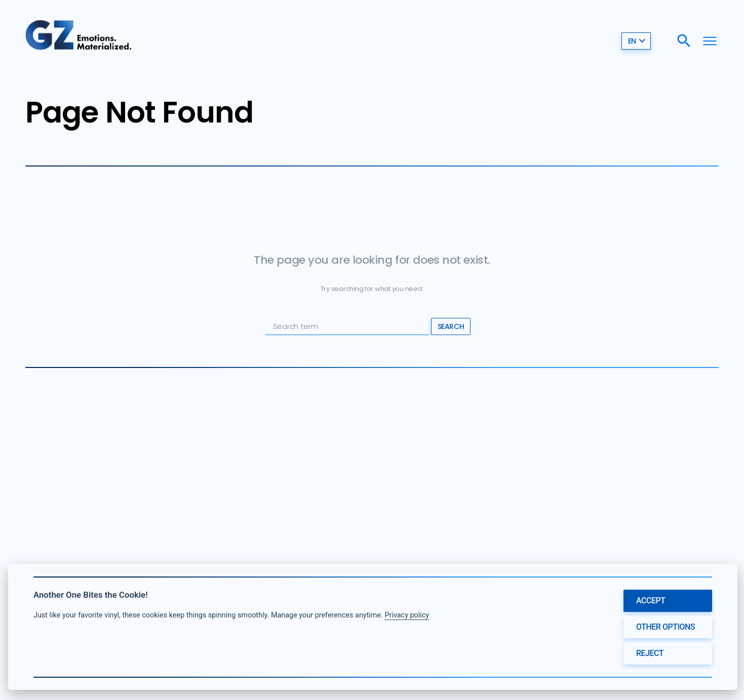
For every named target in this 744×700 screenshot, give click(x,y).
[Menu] (710, 41)
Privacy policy (407, 615)
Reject (650, 653)
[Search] (684, 41)
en (637, 41)
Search (451, 326)
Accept (651, 601)
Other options (665, 627)
